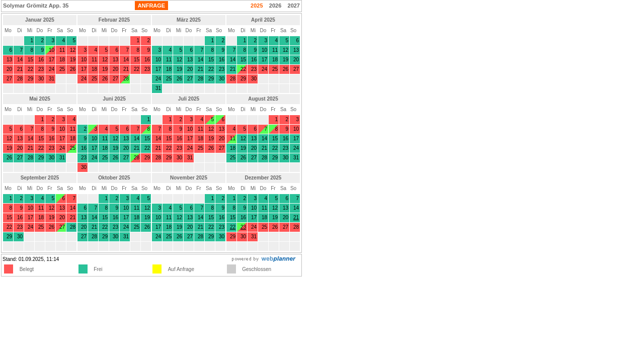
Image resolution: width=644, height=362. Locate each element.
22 (233, 227)
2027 (294, 6)
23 (243, 227)
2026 (275, 6)
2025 (257, 6)
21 (296, 217)
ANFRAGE (151, 6)
